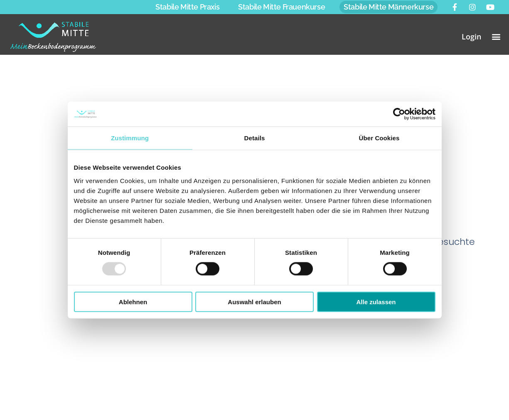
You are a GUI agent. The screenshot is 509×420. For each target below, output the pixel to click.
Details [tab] (255, 138)
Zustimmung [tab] (130, 138)
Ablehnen (133, 302)
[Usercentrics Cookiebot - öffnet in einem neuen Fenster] (399, 114)
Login (471, 37)
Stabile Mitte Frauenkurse (282, 7)
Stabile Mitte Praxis (187, 7)
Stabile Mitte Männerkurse (389, 7)
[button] (496, 36)
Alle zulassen (376, 302)
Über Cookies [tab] (379, 138)
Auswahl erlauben (254, 302)
